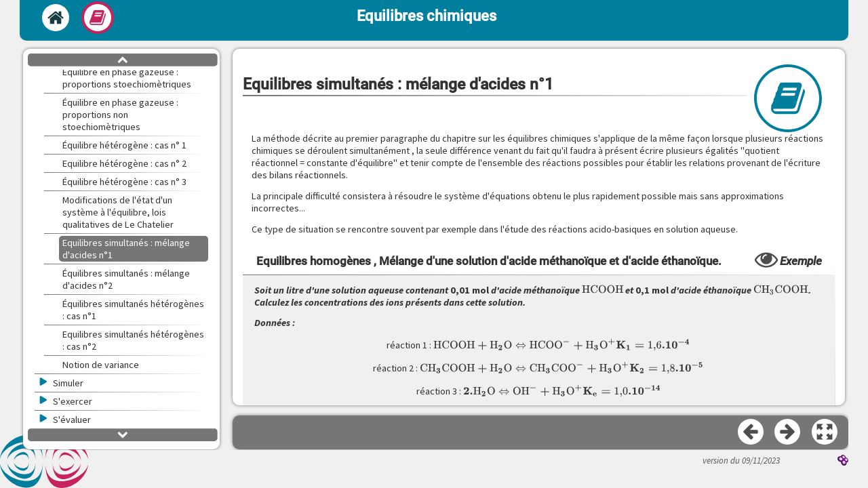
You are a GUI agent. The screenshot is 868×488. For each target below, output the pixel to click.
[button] (825, 432)
